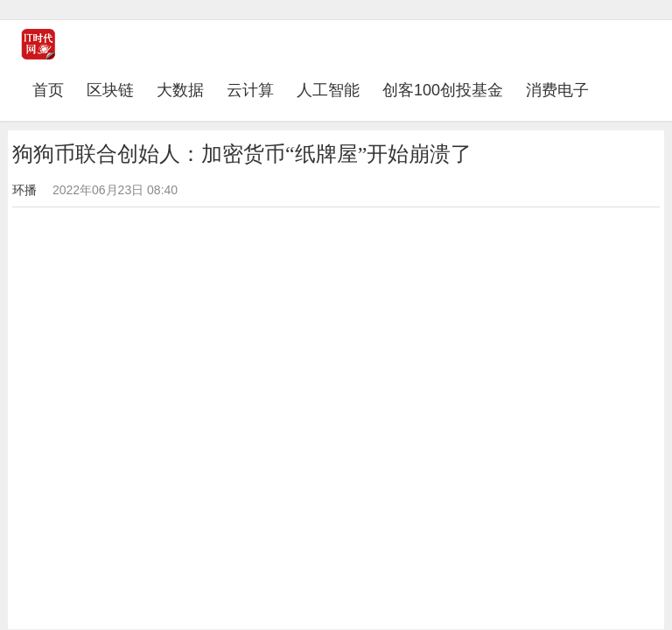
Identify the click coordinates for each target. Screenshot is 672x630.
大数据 (180, 90)
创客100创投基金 (443, 90)
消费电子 (557, 90)
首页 (54, 90)
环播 (24, 190)
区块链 (110, 90)
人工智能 (328, 90)
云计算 (250, 90)
